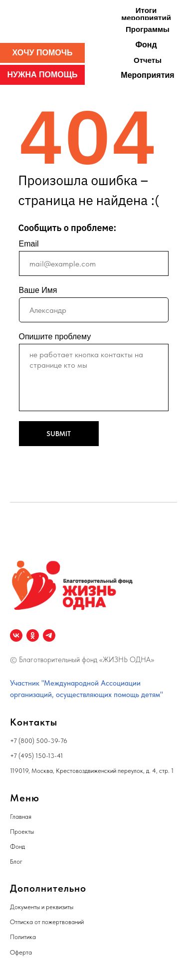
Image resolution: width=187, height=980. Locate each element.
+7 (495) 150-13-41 (36, 756)
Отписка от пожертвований (47, 922)
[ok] (33, 635)
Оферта (21, 952)
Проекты (22, 832)
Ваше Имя (38, 290)
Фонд (17, 847)
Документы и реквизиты (42, 907)
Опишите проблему (55, 337)
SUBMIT (59, 434)
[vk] (16, 635)
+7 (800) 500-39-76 (39, 741)
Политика (23, 937)
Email (29, 244)
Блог (16, 861)
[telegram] (49, 635)
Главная (21, 817)
